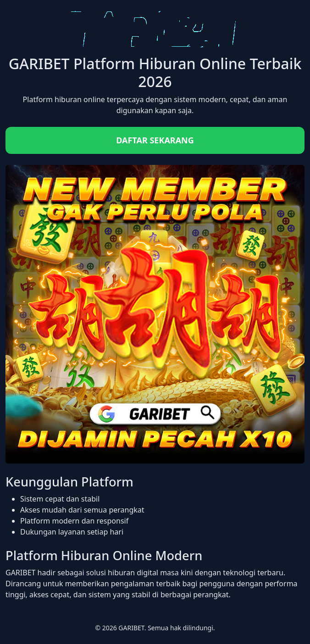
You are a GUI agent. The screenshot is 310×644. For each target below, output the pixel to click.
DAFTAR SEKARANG (155, 140)
